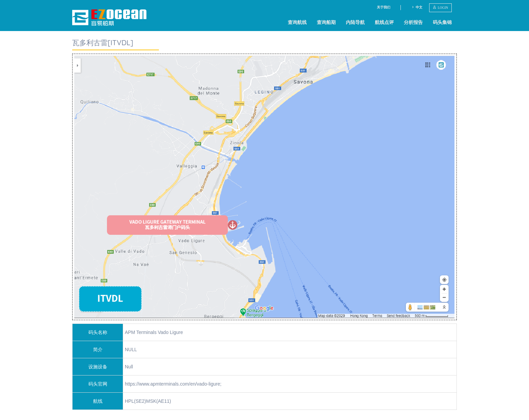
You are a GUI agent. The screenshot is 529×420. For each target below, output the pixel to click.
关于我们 (384, 7)
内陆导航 (355, 22)
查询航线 (297, 22)
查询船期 (326, 22)
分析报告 (413, 22)
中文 (417, 7)
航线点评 (384, 22)
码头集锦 (442, 22)
